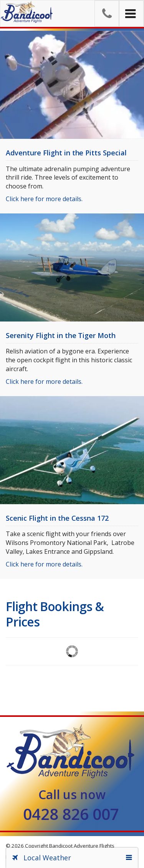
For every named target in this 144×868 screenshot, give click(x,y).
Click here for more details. (44, 199)
